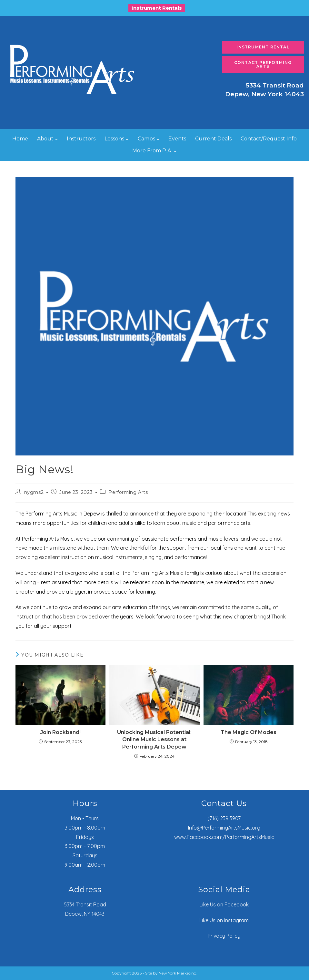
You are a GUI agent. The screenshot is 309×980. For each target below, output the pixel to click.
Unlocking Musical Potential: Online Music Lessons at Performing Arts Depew (154, 740)
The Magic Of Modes (249, 732)
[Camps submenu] (158, 139)
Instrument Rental (263, 47)
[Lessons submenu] (127, 139)
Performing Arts (128, 492)
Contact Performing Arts (263, 64)
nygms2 (34, 492)
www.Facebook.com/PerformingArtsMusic (224, 837)
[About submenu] (56, 139)
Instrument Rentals (157, 8)
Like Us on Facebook (224, 904)
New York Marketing (178, 973)
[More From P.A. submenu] (175, 151)
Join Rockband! (60, 732)
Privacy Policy (224, 936)
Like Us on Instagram (224, 920)
